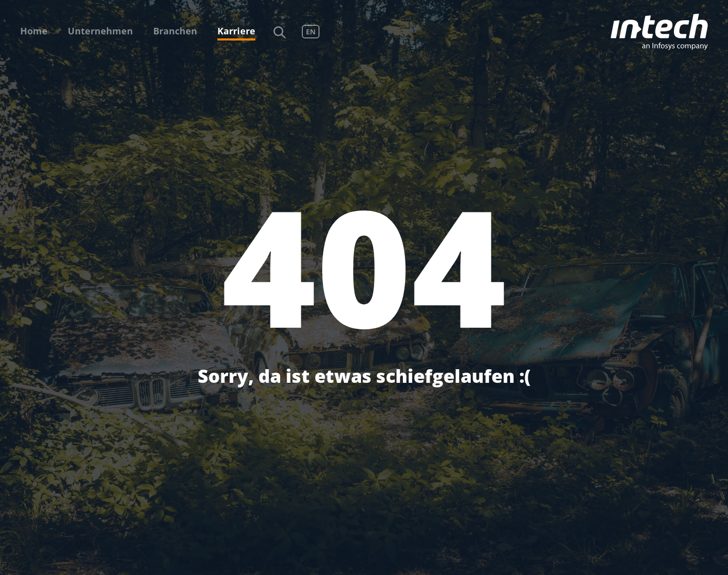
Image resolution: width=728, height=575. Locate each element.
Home (34, 31)
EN (311, 32)
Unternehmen (100, 31)
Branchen (175, 31)
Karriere (236, 31)
